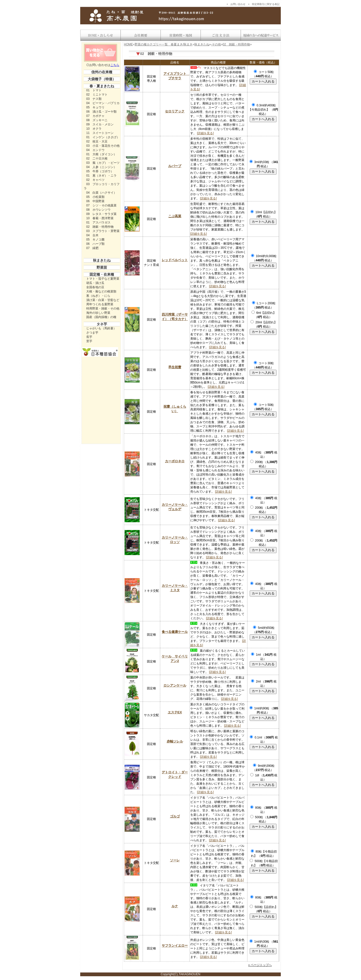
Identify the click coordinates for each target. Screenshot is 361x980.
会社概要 (140, 35)
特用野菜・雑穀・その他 (103, 309)
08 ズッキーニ (97, 120)
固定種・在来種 (102, 274)
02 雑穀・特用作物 (100, 227)
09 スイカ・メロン (100, 124)
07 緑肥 (92, 248)
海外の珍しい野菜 (98, 313)
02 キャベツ (95, 180)
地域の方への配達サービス (261, 35)
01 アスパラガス (98, 222)
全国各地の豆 (95, 287)
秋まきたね (102, 260)
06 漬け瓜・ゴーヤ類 (101, 112)
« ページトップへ (260, 965)
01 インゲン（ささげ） (103, 137)
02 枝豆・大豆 (97, 141)
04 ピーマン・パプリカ (103, 103)
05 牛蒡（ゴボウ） (100, 171)
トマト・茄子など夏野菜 (103, 279)
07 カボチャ (95, 116)
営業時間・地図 (180, 35)
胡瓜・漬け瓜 (95, 283)
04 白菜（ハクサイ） (101, 193)
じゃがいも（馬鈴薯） (101, 328)
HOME (128, 44)
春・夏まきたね (102, 86)
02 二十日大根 (97, 159)
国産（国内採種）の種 (101, 317)
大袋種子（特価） (102, 79)
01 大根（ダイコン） (101, 154)
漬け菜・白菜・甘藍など (103, 300)
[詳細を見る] (205, 133)
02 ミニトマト (97, 95)
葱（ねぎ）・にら (98, 296)
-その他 (216, 44)
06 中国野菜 (95, 201)
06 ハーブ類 (95, 244)
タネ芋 (102, 324)
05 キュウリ (95, 107)
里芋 (89, 341)
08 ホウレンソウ (98, 210)
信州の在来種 (102, 72)
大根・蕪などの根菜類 (101, 291)
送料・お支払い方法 (221, 35)
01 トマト (94, 90)
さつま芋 (92, 333)
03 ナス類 (94, 99)
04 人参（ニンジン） (101, 167)
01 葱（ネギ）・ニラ (101, 176)
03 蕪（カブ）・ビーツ (103, 163)
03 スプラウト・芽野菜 (103, 231)
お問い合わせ (238, 4)
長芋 (89, 337)
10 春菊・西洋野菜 (100, 218)
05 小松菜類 (95, 197)
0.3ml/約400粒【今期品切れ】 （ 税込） (263, 110)
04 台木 (92, 235)
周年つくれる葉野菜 (100, 304)
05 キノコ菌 (95, 240)
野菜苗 (102, 267)
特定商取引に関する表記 (266, 4)
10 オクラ (94, 129)
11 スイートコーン (100, 133)
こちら (115, 65)
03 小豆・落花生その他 (103, 146)
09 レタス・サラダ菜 (101, 214)
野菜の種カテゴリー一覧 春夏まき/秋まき (164, 44)
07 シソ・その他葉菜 (101, 205)
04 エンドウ (95, 150)
